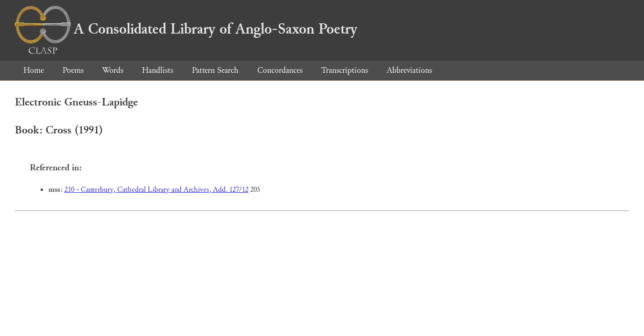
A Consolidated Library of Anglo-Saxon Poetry (186, 29)
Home (34, 70)
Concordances (280, 70)
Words (113, 70)
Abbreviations (409, 70)
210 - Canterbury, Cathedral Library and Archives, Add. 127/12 (156, 190)
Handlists (158, 70)
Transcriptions (345, 70)
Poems (73, 70)
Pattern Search (215, 70)
